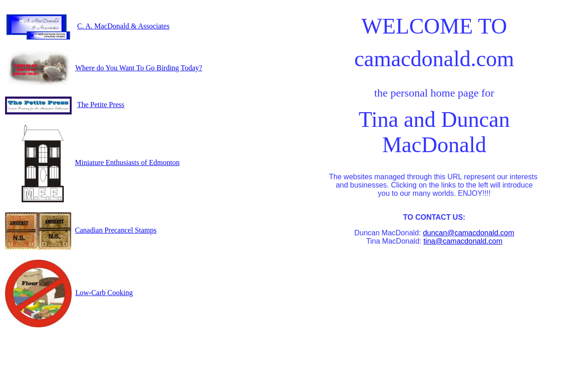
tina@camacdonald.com (463, 241)
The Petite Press (101, 105)
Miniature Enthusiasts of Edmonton (127, 162)
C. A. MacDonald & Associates (123, 26)
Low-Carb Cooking (104, 293)
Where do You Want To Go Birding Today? (139, 68)
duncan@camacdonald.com (469, 233)
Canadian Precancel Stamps (116, 230)
